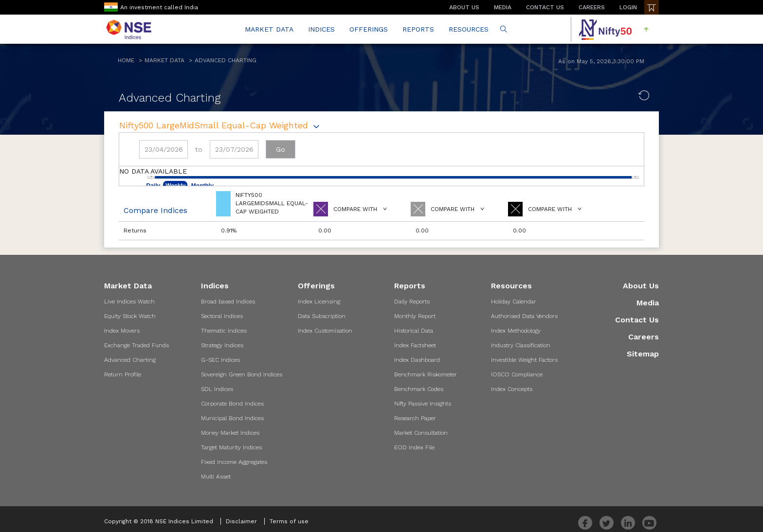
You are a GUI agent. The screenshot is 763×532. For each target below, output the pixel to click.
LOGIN (628, 7)
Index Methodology (516, 331)
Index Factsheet (415, 345)
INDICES (321, 29)
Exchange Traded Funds (136, 345)
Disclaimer (241, 521)
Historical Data (414, 331)
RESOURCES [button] (469, 29)
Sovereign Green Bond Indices (242, 374)
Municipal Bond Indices (232, 418)
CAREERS (592, 7)
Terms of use (289, 521)
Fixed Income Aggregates (234, 462)
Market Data (164, 60)
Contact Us (637, 320)
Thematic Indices (224, 331)
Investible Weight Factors (524, 360)
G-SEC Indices (220, 360)
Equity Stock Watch (130, 316)
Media (648, 303)
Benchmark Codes (419, 389)
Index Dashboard (417, 360)
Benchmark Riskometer (426, 374)
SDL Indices (217, 389)
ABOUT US (464, 7)
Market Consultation (421, 433)
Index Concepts (512, 389)
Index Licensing (319, 301)
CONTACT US (545, 7)
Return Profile (123, 374)
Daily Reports (412, 301)
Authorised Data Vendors (524, 316)
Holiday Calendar (514, 301)
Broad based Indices (228, 301)
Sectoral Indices (222, 316)
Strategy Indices (222, 345)
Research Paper (415, 418)
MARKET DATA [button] (269, 29)
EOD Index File (414, 447)
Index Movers (122, 331)
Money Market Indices (230, 433)
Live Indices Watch (129, 301)
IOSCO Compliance (517, 374)
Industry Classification (521, 345)
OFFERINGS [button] (369, 29)
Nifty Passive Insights (423, 404)
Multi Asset (216, 477)
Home (126, 60)
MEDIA (503, 7)
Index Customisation (325, 331)
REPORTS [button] (418, 29)
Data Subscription (322, 316)
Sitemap (643, 354)
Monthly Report (415, 316)
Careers (644, 337)
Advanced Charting (226, 60)
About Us (641, 286)
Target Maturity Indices (231, 447)
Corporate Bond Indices (232, 404)
